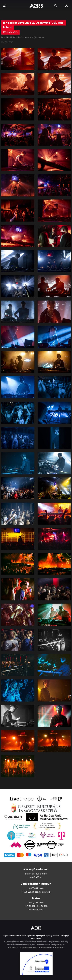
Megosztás (7, 42)
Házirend (12, 947)
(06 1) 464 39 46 (36, 902)
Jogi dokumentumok (29, 947)
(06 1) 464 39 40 (36, 888)
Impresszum (47, 947)
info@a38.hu (36, 877)
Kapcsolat (59, 947)
